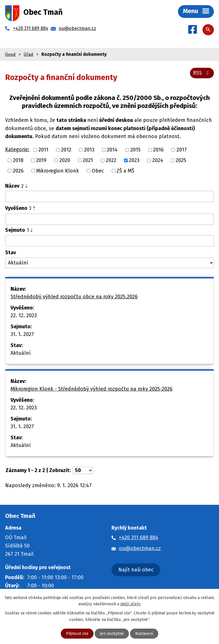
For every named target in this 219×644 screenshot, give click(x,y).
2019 (41, 160)
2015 (135, 150)
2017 (182, 150)
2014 (112, 150)
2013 (89, 150)
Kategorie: (17, 149)
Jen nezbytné (112, 634)
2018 (18, 160)
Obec (98, 171)
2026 (18, 171)
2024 (158, 160)
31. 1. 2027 (22, 334)
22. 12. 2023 (24, 315)
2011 (43, 150)
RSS (202, 73)
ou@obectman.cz (140, 548)
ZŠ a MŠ (125, 171)
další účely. (131, 604)
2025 (181, 160)
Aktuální (21, 353)
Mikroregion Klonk (58, 171)
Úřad (28, 54)
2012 (66, 150)
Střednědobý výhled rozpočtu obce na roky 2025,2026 (74, 297)
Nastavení (144, 634)
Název (14, 186)
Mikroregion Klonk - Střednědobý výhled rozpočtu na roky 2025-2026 (92, 389)
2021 (88, 160)
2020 (65, 160)
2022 (111, 160)
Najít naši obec (136, 570)
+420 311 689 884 (139, 538)
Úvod (10, 54)
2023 (134, 160)
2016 (158, 150)
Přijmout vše (77, 634)
